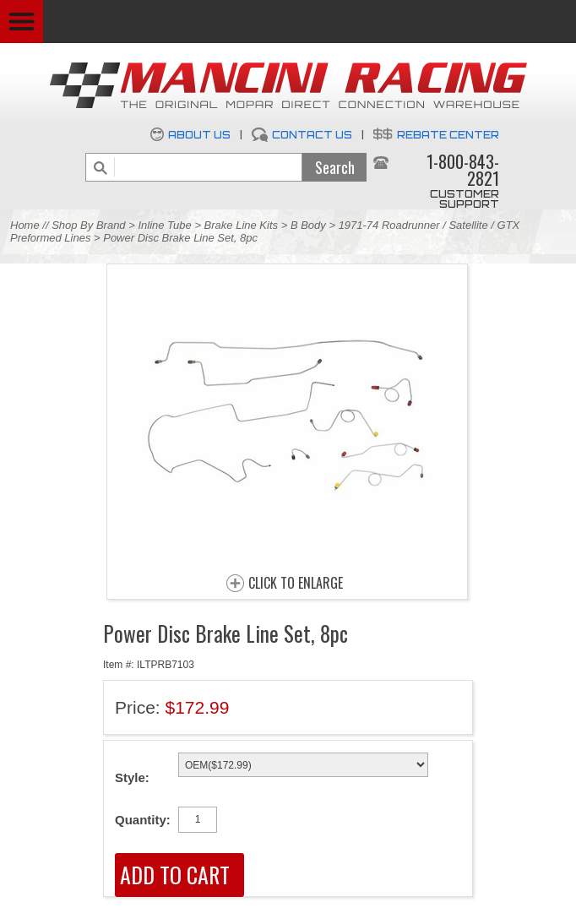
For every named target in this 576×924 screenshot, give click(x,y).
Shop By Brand (88, 225)
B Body (308, 225)
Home (25, 225)
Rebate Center (448, 135)
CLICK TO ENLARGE (296, 584)
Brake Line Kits (241, 225)
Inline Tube (164, 225)
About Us (199, 135)
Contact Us (312, 135)
